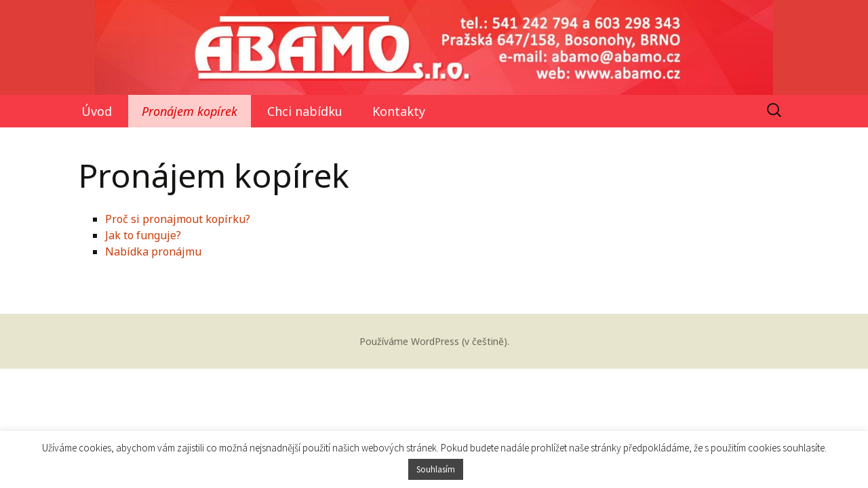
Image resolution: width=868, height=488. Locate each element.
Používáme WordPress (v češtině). (434, 341)
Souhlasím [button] (436, 469)
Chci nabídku (305, 111)
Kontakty (399, 111)
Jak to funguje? (143, 235)
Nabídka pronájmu (153, 251)
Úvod (97, 111)
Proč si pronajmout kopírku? (178, 219)
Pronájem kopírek (190, 111)
